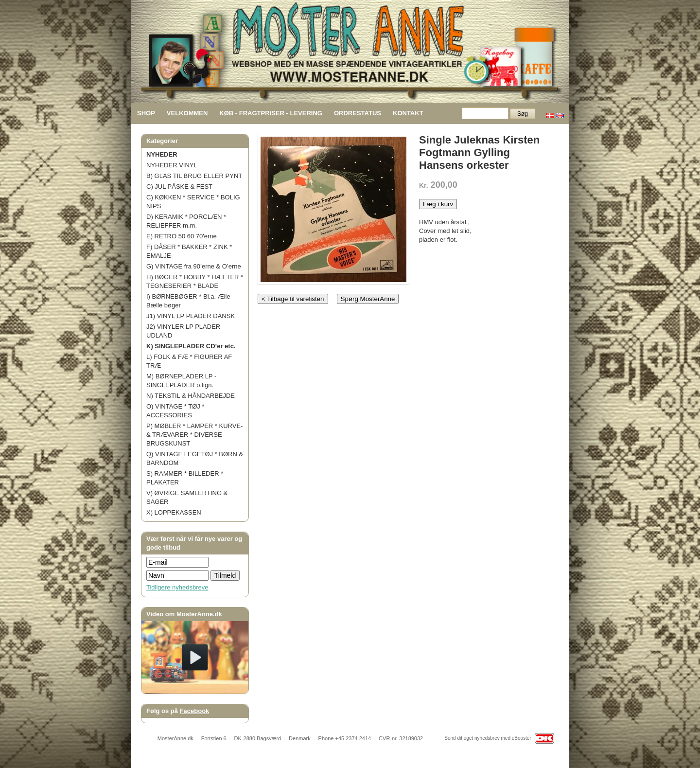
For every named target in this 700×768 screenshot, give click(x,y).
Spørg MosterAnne (368, 299)
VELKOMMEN (187, 113)
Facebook (195, 711)
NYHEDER (162, 154)
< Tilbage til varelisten (293, 299)
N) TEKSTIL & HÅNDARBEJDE (191, 396)
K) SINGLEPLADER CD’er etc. (191, 346)
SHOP (146, 113)
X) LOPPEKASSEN (174, 512)
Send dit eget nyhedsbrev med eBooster (488, 739)
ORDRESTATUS (358, 113)
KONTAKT (408, 113)
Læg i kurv (438, 204)
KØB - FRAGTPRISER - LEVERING (271, 113)
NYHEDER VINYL (172, 165)
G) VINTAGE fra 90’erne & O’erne (194, 266)
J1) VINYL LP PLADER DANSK (191, 316)
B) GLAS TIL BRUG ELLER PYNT (194, 176)
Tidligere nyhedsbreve (177, 587)
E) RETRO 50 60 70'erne (182, 236)
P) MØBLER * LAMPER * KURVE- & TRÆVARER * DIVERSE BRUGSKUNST (194, 435)
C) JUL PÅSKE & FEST (179, 187)
